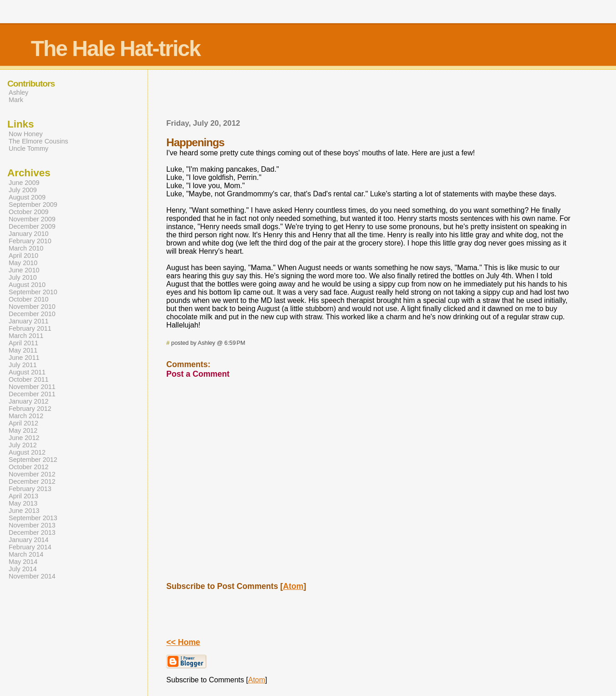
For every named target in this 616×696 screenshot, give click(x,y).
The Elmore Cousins (38, 141)
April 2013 (23, 496)
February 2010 (30, 241)
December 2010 (32, 314)
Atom (293, 586)
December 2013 (32, 532)
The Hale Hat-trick (116, 49)
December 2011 (32, 394)
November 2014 (32, 576)
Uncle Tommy (28, 148)
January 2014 (29, 540)
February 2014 (30, 547)
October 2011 (29, 379)
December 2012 (32, 481)
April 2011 (23, 343)
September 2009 (33, 205)
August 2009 (27, 197)
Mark (16, 100)
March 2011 (26, 336)
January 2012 (29, 401)
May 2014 (23, 562)
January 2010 (29, 234)
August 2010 (27, 285)
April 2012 (23, 423)
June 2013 (24, 511)
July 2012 (23, 445)
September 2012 (33, 460)
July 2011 (23, 365)
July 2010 (23, 277)
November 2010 (32, 307)
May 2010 (23, 263)
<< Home (183, 642)
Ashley (18, 92)
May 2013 (23, 503)
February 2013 (30, 489)
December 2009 (32, 226)
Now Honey (26, 134)
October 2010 (29, 299)
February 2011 (30, 328)
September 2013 (33, 518)
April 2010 (23, 256)
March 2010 (26, 248)
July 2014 (23, 569)
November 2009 (32, 219)
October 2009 (29, 212)
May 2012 (23, 430)
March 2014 (26, 554)
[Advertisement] (370, 97)
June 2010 (24, 270)
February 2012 (30, 409)
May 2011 (23, 350)
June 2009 (24, 183)
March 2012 (26, 416)
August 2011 (27, 372)
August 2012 (27, 452)
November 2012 (32, 474)
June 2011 (24, 358)
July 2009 (23, 190)
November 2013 (32, 525)
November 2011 (32, 387)
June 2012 (24, 438)
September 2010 (33, 292)
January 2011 (29, 321)
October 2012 (29, 467)
